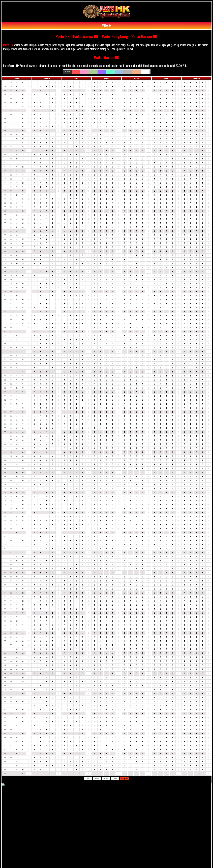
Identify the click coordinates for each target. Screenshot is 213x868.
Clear (67, 72)
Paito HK (8, 45)
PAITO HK (106, 26)
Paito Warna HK (106, 57)
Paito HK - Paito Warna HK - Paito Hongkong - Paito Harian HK (106, 36)
